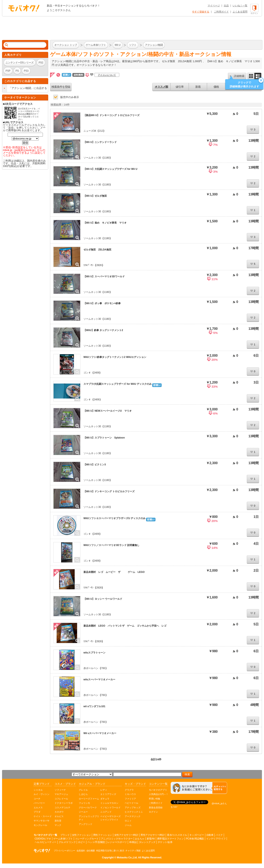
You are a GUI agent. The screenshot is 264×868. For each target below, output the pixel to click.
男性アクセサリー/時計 (153, 835)
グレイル (83, 790)
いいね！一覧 (240, 6)
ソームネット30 (92, 158)
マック (58, 825)
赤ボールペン (91, 668)
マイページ (214, 6)
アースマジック (133, 816)
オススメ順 (161, 87)
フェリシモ (84, 803)
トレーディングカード (87, 839)
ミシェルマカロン (109, 803)
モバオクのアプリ (158, 790)
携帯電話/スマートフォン (170, 839)
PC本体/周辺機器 (195, 839)
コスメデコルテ (62, 807)
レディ (104, 790)
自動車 (210, 835)
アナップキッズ (133, 807)
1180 (107, 158)
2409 (97, 373)
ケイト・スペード (43, 816)
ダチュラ (105, 799)
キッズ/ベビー (197, 835)
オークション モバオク (24, 8)
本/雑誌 (133, 842)
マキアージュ (61, 794)
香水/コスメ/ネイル (177, 835)
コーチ (37, 799)
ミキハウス (130, 794)
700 (103, 668)
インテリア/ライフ (216, 839)
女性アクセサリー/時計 (126, 835)
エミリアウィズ (108, 794)
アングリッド (86, 824)
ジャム (128, 825)
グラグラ (129, 790)
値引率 (180, 87)
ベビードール (131, 803)
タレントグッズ (147, 842)
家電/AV (151, 839)
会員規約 (81, 851)
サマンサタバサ (42, 821)
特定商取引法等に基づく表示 (110, 851)
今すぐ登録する (201, 12)
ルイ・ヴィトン (42, 794)
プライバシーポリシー (65, 851)
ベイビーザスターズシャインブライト (110, 818)
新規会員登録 (156, 807)
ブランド (65, 835)
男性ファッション (103, 835)
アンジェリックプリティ (89, 818)
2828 (99, 265)
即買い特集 (155, 799)
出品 (226, 6)
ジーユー (83, 812)
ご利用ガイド (221, 12)
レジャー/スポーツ (117, 842)
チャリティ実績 (133, 851)
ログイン (153, 812)
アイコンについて (107, 75)
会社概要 (91, 851)
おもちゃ (140, 839)
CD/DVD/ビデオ (43, 839)
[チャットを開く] (199, 788)
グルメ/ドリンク (67, 842)
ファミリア (130, 799)
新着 (198, 87)
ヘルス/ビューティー (46, 842)
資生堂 (58, 821)
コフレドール (61, 799)
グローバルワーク (88, 807)
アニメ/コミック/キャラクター (117, 839)
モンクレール (40, 825)
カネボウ (59, 812)
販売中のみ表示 (70, 97)
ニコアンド (106, 812)
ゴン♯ (87, 373)
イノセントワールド (110, 807)
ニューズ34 (90, 131)
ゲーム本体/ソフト (63, 839)
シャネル (38, 790)
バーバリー (39, 803)
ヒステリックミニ (134, 812)
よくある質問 (240, 12)
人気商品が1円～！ (159, 794)
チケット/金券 (165, 842)
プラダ (37, 812)
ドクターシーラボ (64, 803)
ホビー (82, 842)
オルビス (59, 816)
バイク (219, 835)
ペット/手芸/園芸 (96, 842)
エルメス (38, 807)
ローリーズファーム (89, 799)
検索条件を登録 (61, 87)
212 (101, 131)
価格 (216, 87)
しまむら (83, 794)
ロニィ (128, 821)
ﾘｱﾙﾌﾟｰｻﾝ (88, 265)
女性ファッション (81, 835)
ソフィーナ (60, 790)
